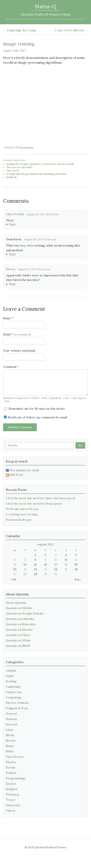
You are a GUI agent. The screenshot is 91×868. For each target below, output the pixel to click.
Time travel (13, 171)
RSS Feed (14, 475)
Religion (11, 789)
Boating (11, 681)
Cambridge (13, 687)
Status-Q (45, 7)
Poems (10, 767)
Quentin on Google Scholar (25, 613)
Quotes (11, 784)
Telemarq (12, 794)
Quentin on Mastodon (21, 624)
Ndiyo (10, 751)
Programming (25, 147)
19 (76, 565)
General (11, 714)
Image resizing (19, 44)
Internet (12, 724)
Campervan (14, 692)
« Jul (13, 579)
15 (35, 565)
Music (10, 746)
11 (66, 560)
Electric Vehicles (17, 703)
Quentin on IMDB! (18, 646)
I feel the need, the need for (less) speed (34, 504)
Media (10, 735)
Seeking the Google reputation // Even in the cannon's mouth (40, 164)
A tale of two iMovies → (71, 30)
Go (80, 445)
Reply (13, 224)
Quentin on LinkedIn (20, 619)
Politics (11, 773)
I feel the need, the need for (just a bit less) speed (40, 498)
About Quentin (16, 603)
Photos (11, 762)
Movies (11, 741)
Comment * (11, 367)
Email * (17, 334)
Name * (8, 318)
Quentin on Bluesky (19, 630)
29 (35, 574)
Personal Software (19, 520)
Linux (10, 730)
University (13, 805)
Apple (10, 676)
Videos (10, 811)
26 (76, 569)
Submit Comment (20, 427)
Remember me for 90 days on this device (34, 409)
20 (15, 569)
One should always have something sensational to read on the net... (46, 19)
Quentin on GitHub (19, 608)
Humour (11, 719)
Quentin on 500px (18, 640)
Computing (14, 697)
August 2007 (46, 544)
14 (25, 565)
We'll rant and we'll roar (22, 509)
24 (56, 569)
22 (35, 569)
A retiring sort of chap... (23, 514)
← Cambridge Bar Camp (20, 30)
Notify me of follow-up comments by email (35, 417)
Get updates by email (22, 470)
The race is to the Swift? (19, 167)
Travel (10, 800)
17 (56, 565)
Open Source (15, 757)
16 (45, 565)
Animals (11, 670)
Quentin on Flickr (18, 635)
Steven (11, 269)
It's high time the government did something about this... (37, 174)
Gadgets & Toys (17, 708)
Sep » (78, 579)
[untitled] (11, 177)
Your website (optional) (19, 351)
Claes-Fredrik (15, 214)
